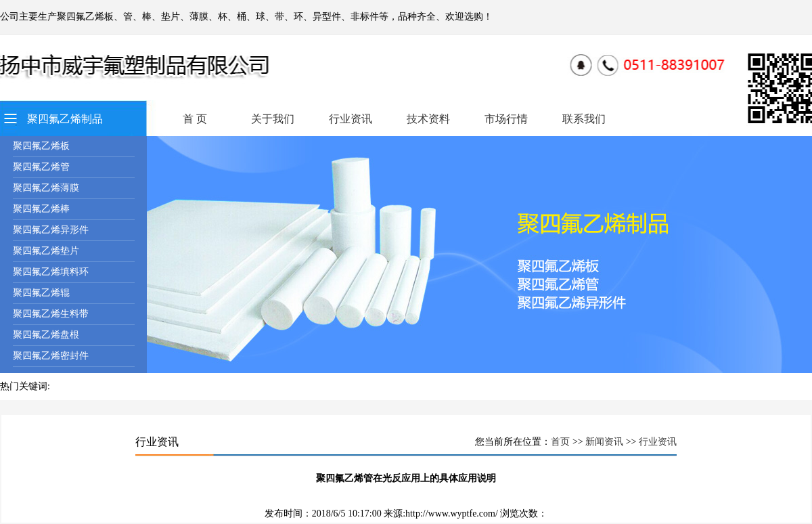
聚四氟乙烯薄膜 (46, 188)
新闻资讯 (604, 442)
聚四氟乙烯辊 (41, 293)
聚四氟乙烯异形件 (51, 230)
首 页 (195, 119)
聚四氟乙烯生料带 (51, 314)
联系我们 (584, 119)
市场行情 (506, 119)
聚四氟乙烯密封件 (51, 356)
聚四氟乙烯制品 (65, 119)
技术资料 (428, 119)
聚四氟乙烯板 (41, 146)
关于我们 (273, 119)
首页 (560, 442)
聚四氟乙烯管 (41, 167)
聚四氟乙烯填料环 (51, 272)
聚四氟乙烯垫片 (46, 251)
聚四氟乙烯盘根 (46, 335)
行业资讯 (351, 119)
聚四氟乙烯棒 (41, 209)
